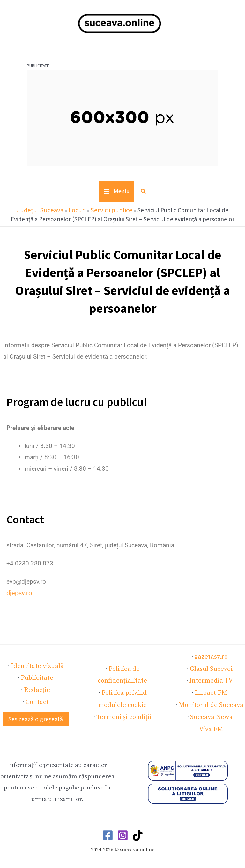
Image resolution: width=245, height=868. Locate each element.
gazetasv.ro (211, 658)
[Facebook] (108, 832)
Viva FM (211, 726)
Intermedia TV (211, 680)
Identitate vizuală (37, 666)
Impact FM (211, 692)
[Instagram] (123, 832)
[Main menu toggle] (116, 194)
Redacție (37, 689)
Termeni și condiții (124, 715)
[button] (143, 195)
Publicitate (37, 677)
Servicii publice (95, 212)
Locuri (62, 212)
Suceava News (211, 715)
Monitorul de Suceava (211, 703)
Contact (37, 700)
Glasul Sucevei (211, 669)
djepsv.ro (19, 595)
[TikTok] (138, 832)
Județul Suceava (28, 212)
